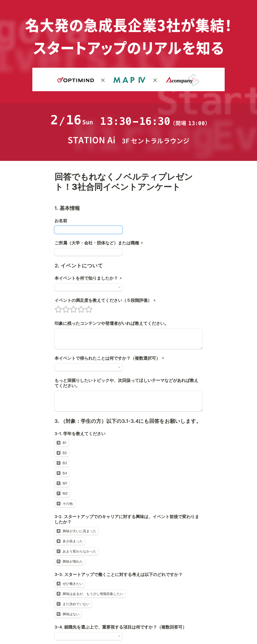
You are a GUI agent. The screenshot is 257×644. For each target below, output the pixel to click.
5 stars (86, 308)
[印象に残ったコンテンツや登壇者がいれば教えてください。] (128, 339)
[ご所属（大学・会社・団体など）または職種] (88, 252)
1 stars (56, 308)
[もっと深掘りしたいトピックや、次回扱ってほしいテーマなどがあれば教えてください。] (128, 401)
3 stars (71, 308)
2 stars (63, 308)
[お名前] (88, 230)
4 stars (78, 308)
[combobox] (86, 287)
